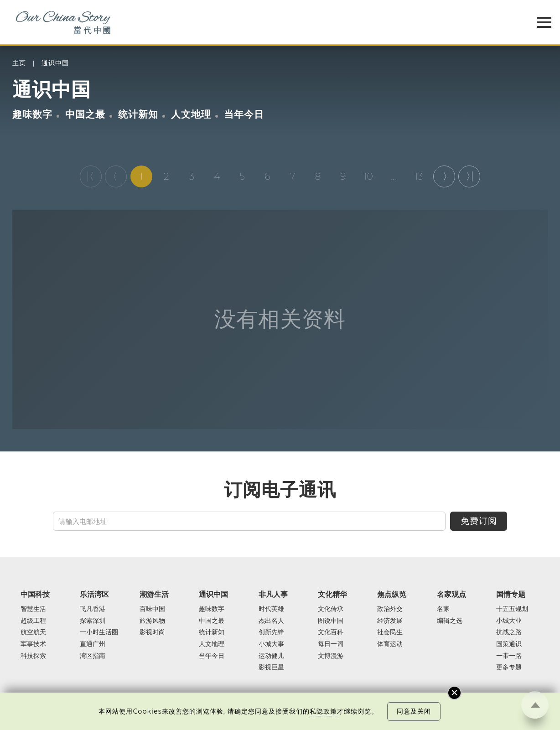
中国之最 (85, 114)
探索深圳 (93, 621)
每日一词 (331, 644)
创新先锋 (271, 632)
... (394, 176)
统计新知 (138, 114)
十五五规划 (512, 609)
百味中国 (152, 609)
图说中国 (331, 621)
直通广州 (93, 644)
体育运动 (390, 644)
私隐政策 (323, 711)
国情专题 (511, 594)
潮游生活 (154, 594)
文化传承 (331, 609)
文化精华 (332, 594)
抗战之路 (509, 632)
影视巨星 (271, 668)
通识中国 (55, 63)
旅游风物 (152, 621)
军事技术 (33, 644)
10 (368, 176)
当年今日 (244, 114)
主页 (19, 63)
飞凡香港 (93, 609)
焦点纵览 (392, 594)
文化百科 (331, 632)
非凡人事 (273, 594)
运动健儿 (271, 656)
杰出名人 (271, 621)
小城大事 (271, 644)
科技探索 (33, 656)
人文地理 (191, 114)
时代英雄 (271, 609)
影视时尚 (152, 632)
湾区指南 (93, 656)
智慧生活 (33, 609)
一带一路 (509, 656)
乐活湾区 (94, 594)
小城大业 (509, 621)
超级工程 (33, 621)
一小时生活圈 (99, 632)
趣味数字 (32, 114)
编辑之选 (450, 621)
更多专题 (509, 668)
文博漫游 (331, 656)
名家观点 (451, 594)
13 (419, 176)
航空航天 (33, 632)
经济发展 (390, 621)
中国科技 (35, 594)
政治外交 (390, 609)
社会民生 (390, 632)
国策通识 (509, 644)
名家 (443, 609)
